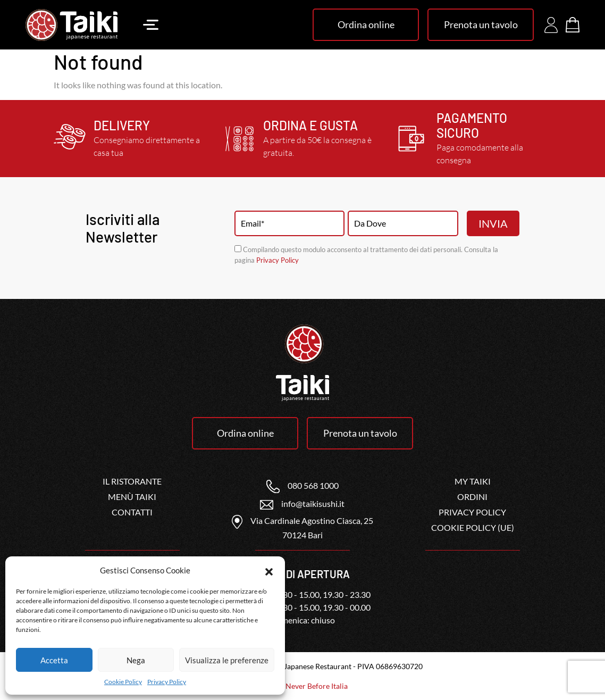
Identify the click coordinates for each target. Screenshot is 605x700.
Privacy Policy (167, 682)
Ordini (472, 497)
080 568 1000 (302, 485)
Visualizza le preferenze (227, 660)
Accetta (54, 660)
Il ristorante (132, 481)
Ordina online (366, 24)
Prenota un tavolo (481, 24)
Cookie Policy (123, 682)
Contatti (132, 512)
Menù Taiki (132, 497)
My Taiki (473, 481)
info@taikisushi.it (302, 503)
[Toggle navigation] (151, 25)
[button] (269, 570)
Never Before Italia (317, 686)
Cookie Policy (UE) (473, 527)
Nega (136, 660)
